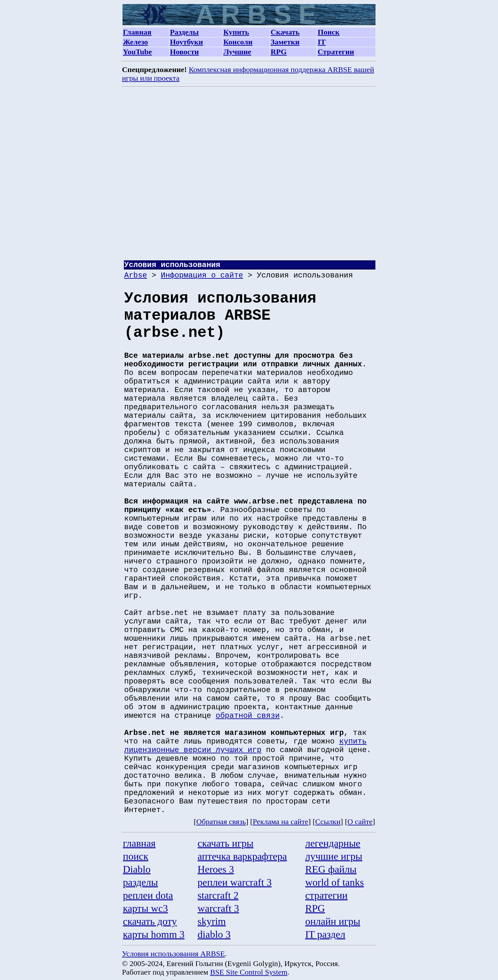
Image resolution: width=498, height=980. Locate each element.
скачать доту (150, 921)
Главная (137, 32)
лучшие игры (334, 856)
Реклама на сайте (281, 822)
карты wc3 (145, 908)
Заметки (285, 42)
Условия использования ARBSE (173, 954)
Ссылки (328, 822)
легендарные (333, 843)
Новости (184, 52)
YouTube (137, 52)
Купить (236, 32)
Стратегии (336, 52)
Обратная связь (221, 822)
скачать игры (225, 843)
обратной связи (248, 716)
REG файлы (331, 869)
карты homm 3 (154, 934)
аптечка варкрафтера (242, 856)
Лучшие (237, 52)
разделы (140, 882)
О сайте (360, 822)
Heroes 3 (216, 869)
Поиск (329, 32)
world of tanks (335, 882)
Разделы (184, 32)
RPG (279, 52)
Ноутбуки (186, 42)
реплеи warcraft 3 (235, 882)
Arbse (136, 275)
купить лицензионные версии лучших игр (245, 746)
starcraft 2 (218, 895)
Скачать (285, 32)
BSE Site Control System (249, 972)
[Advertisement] (250, 176)
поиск (136, 856)
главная (139, 843)
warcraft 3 (218, 908)
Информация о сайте (202, 275)
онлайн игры (333, 921)
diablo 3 (214, 934)
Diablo (137, 869)
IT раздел (325, 934)
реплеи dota (148, 895)
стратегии (326, 895)
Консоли (238, 42)
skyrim (212, 921)
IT (322, 42)
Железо (135, 42)
